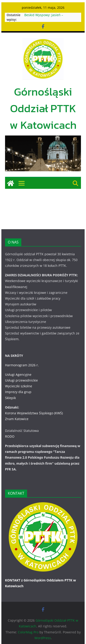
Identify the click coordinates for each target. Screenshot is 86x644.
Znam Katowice (17, 419)
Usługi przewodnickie (21, 380)
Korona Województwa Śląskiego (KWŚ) (34, 413)
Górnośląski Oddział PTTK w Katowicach (43, 108)
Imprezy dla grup (18, 392)
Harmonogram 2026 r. (22, 365)
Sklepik (10, 398)
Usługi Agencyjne (18, 375)
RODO (10, 436)
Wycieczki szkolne (19, 386)
